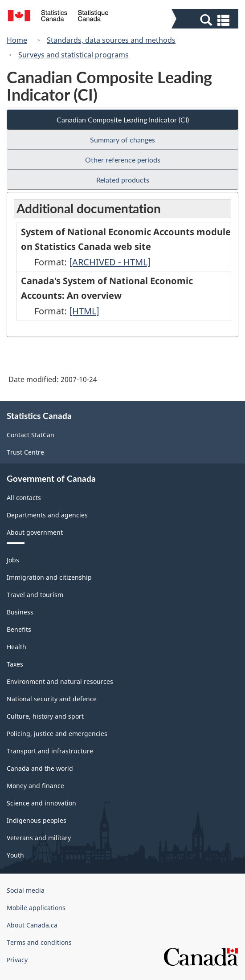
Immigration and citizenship (49, 577)
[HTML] (84, 311)
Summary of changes (122, 140)
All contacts (24, 498)
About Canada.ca (32, 925)
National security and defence (52, 699)
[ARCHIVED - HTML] (110, 262)
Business (20, 612)
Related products (123, 180)
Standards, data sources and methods (111, 40)
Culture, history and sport (45, 716)
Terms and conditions (39, 942)
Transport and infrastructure (50, 751)
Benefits (19, 629)
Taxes (15, 664)
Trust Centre (25, 452)
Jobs (13, 560)
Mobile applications (36, 908)
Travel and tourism (35, 595)
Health (16, 647)
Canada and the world (40, 768)
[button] (206, 20)
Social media (26, 890)
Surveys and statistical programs (73, 55)
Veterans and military (39, 838)
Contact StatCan (31, 435)
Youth (15, 855)
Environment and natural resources (60, 681)
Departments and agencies (47, 515)
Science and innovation (41, 803)
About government (35, 532)
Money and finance (35, 786)
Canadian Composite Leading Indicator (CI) (123, 120)
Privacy (17, 960)
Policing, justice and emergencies (57, 734)
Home (17, 40)
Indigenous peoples (37, 820)
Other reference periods (123, 160)
